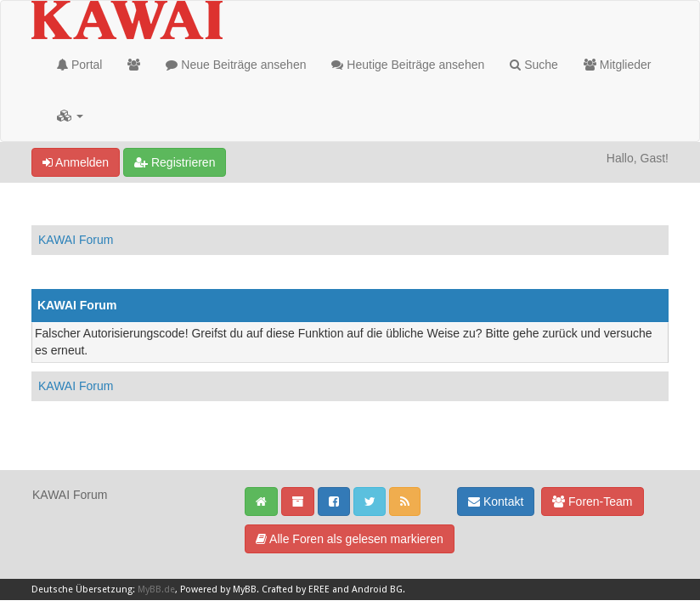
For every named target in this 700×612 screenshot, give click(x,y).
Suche (534, 65)
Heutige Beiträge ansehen (408, 65)
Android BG (377, 589)
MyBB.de (156, 589)
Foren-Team (592, 501)
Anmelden (76, 162)
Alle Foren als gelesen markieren (350, 539)
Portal (79, 65)
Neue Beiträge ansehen (236, 65)
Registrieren (175, 162)
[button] (70, 116)
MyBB (245, 589)
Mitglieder (618, 65)
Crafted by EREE (296, 589)
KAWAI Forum (76, 240)
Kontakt (496, 501)
